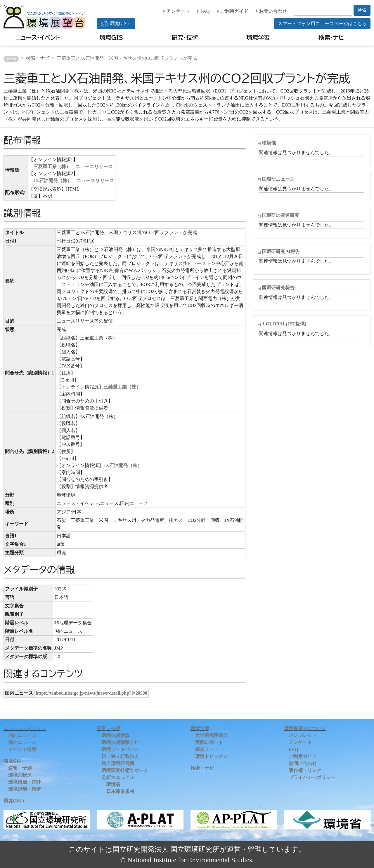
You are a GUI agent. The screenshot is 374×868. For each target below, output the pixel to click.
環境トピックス (212, 756)
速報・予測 (20, 768)
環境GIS (111, 37)
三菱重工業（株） (122, 387)
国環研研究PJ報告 (281, 251)
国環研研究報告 (278, 288)
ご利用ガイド (233, 11)
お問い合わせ (271, 11)
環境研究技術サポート (125, 770)
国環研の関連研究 (280, 215)
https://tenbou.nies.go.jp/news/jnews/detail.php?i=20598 (91, 693)
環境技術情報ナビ (120, 742)
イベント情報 (22, 749)
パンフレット (303, 735)
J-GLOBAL (284, 324)
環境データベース (120, 749)
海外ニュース (22, 742)
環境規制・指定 (25, 789)
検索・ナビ (331, 37)
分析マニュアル (118, 777)
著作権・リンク (305, 770)
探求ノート (207, 749)
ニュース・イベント (38, 37)
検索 (362, 10)
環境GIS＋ (116, 24)
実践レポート (209, 742)
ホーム (11, 59)
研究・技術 (185, 37)
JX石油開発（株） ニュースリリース (74, 181)
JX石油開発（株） (123, 465)
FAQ (203, 11)
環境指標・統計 (25, 782)
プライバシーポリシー (312, 777)
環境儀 (269, 143)
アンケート (176, 11)
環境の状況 (20, 775)
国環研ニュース (278, 179)
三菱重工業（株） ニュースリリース (73, 167)
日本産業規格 (120, 791)
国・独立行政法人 (120, 756)
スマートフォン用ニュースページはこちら (322, 23)
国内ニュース (22, 735)
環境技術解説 (116, 735)
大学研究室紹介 (212, 735)
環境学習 (258, 37)
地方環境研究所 (118, 763)
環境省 (113, 784)
